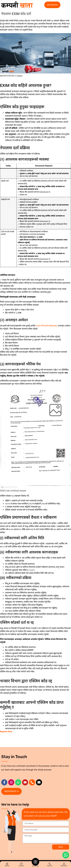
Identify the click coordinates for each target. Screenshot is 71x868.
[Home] (7, 864)
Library (21, 866)
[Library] (21, 864)
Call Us (50, 866)
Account (64, 866)
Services (35, 866)
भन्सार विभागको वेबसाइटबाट (47, 326)
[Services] (35, 862)
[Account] (64, 864)
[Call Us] (50, 864)
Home (7, 866)
